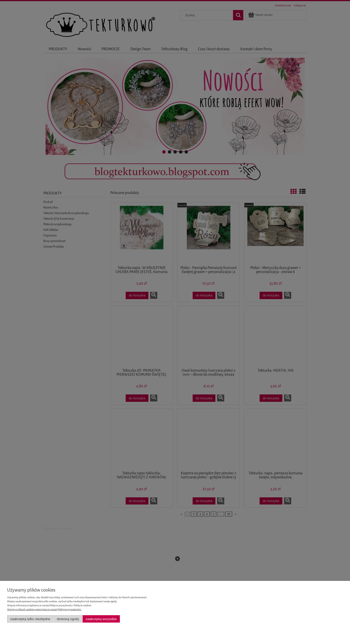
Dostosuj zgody (68, 619)
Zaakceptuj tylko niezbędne (30, 619)
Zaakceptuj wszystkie (101, 619)
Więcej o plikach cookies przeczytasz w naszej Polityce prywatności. (44, 610)
